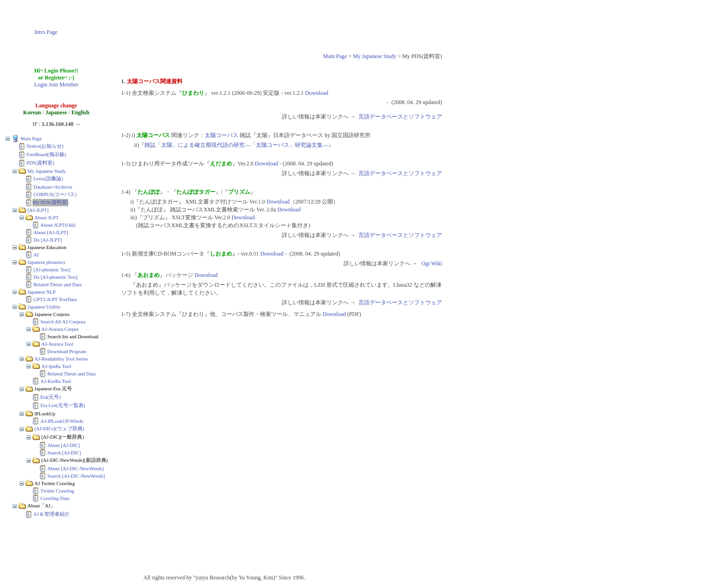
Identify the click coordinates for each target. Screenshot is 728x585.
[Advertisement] (269, 25)
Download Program (67, 352)
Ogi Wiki (432, 263)
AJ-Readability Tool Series (61, 359)
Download (317, 93)
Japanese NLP (42, 292)
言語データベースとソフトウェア (400, 117)
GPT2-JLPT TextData (55, 299)
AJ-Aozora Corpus (60, 329)
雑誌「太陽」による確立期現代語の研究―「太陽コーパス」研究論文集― (236, 145)
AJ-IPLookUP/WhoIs (62, 421)
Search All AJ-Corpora (63, 322)
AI (36, 255)
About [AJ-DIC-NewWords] (75, 469)
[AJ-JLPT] (38, 210)
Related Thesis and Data (58, 285)
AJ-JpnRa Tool (56, 366)
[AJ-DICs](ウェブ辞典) (59, 429)
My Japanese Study (374, 56)
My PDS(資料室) (50, 202)
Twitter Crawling (57, 491)
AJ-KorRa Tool (56, 381)
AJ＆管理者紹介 (52, 514)
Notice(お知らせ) (45, 146)
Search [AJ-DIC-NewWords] (76, 476)
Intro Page (46, 32)
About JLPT (46, 218)
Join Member (64, 85)
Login (41, 85)
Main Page (335, 56)
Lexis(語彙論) (48, 179)
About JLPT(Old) (58, 225)
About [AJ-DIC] (64, 445)
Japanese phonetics (46, 262)
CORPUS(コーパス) (55, 194)
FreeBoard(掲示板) (46, 154)
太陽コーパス (221, 135)
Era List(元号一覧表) (63, 405)
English (81, 112)
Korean (32, 112)
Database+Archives (53, 187)
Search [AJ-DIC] (64, 453)
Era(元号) (51, 397)
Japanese (56, 112)
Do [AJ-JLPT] (48, 240)
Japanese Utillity (44, 307)
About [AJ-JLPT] (51, 233)
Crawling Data (55, 498)
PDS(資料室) (40, 163)
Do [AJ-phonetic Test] (55, 277)
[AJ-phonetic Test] (52, 270)
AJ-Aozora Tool (57, 344)
